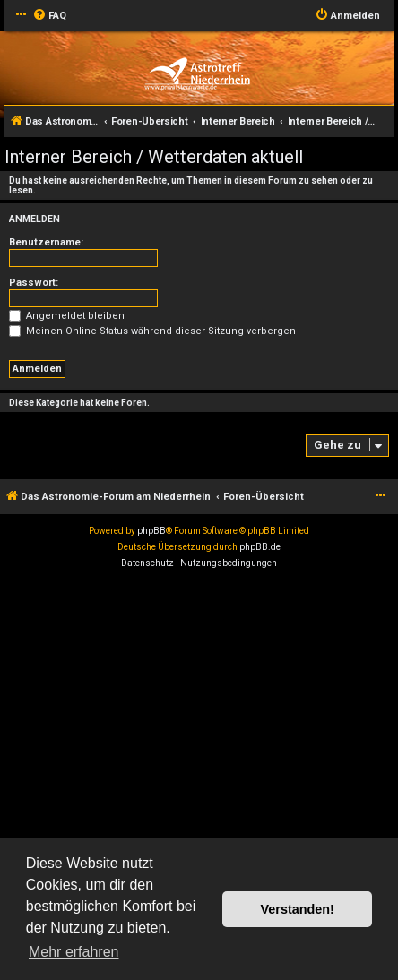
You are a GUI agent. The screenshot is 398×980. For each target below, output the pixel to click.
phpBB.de (260, 547)
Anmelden (35, 219)
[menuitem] (49, 16)
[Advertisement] (199, 779)
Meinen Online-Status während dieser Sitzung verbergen (152, 331)
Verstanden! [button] (298, 909)
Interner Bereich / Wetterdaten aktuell (154, 157)
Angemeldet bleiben (67, 316)
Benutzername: (46, 242)
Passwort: (34, 283)
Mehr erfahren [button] (74, 952)
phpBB (151, 531)
